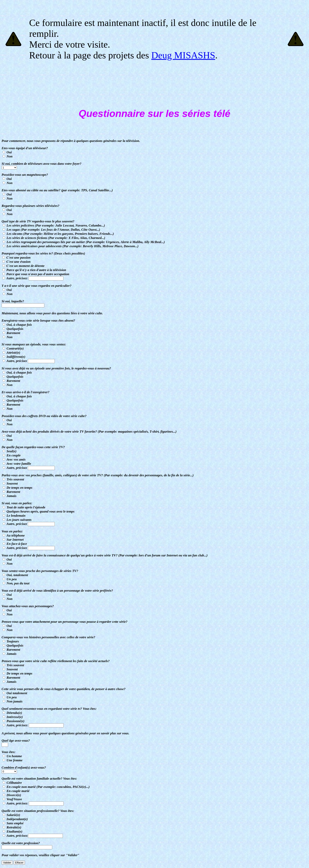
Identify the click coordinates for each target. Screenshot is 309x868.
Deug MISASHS (183, 55)
